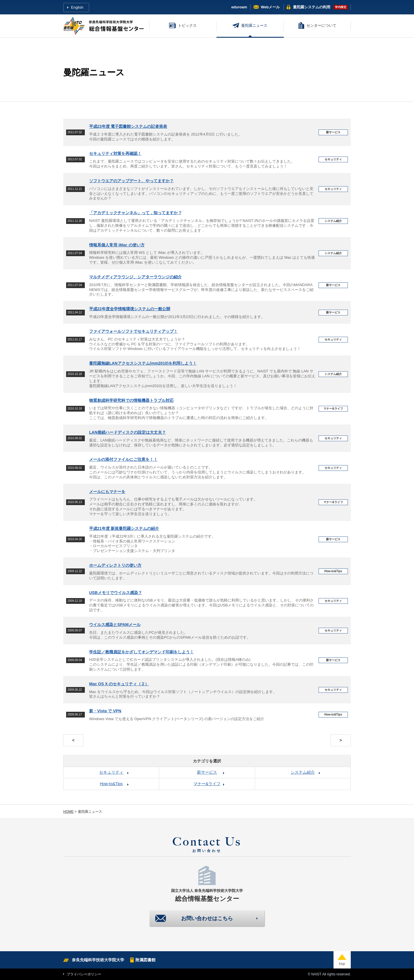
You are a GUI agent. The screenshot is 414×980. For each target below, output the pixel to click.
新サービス (207, 772)
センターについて (321, 25)
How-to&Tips (111, 784)
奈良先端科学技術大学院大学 (98, 960)
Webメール (270, 7)
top (342, 960)
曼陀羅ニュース (254, 25)
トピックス (187, 25)
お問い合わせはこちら (207, 918)
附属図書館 (145, 960)
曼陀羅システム (312, 7)
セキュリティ (111, 772)
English (77, 7)
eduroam (239, 7)
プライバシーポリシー (84, 974)
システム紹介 (303, 772)
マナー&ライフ (207, 784)
